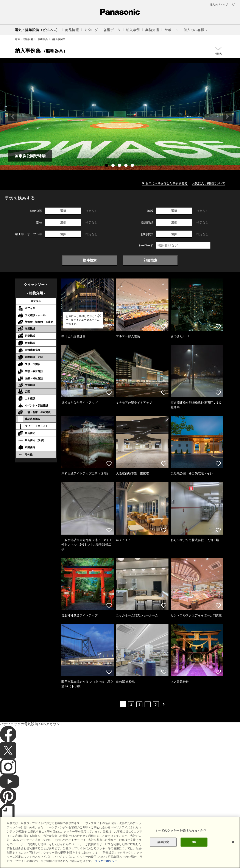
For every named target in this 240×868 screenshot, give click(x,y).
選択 (63, 211)
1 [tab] (107, 166)
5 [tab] (133, 166)
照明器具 (43, 39)
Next (228, 117)
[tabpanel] (120, 116)
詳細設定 (163, 850)
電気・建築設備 (24, 39)
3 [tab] (120, 166)
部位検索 (150, 260)
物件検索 (90, 260)
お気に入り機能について (209, 183)
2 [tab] (114, 166)
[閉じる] (233, 850)
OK (194, 850)
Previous (12, 117)
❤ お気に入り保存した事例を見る (165, 183)
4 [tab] (126, 166)
